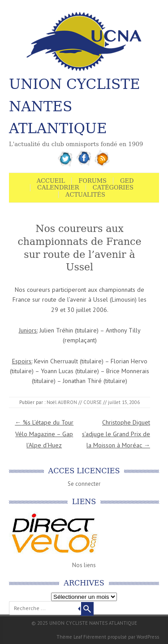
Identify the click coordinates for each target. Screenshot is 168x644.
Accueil (51, 181)
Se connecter (84, 484)
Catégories (113, 187)
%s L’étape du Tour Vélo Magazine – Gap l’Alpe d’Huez (44, 434)
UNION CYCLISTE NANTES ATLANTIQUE (75, 106)
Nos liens (84, 565)
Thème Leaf (69, 637)
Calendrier (58, 187)
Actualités (85, 195)
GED (127, 181)
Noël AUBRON (62, 402)
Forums (93, 181)
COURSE (93, 402)
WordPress (148, 637)
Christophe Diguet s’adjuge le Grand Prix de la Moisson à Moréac (116, 434)
